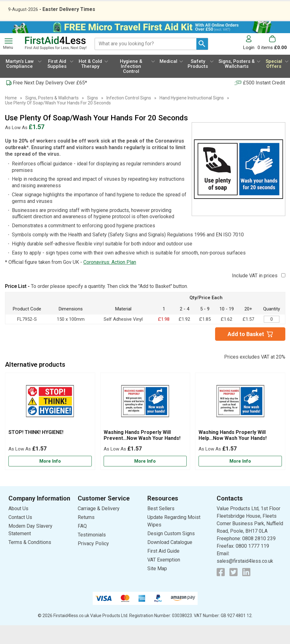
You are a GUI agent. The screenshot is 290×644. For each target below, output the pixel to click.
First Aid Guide (163, 570)
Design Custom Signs (171, 552)
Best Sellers (161, 527)
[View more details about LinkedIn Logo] (246, 591)
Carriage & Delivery (99, 527)
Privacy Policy (93, 562)
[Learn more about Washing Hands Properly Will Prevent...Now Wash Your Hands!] (145, 480)
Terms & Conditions (30, 561)
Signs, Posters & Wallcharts (52, 117)
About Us (18, 527)
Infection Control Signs (129, 117)
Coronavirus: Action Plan (110, 281)
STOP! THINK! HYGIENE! (36, 451)
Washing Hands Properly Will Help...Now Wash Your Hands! (233, 454)
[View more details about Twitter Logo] (233, 591)
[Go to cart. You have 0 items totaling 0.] (272, 61)
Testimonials (92, 553)
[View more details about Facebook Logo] (221, 591)
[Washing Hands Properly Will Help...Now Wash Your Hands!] (240, 440)
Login (249, 66)
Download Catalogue (170, 561)
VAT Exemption (164, 579)
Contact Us (20, 536)
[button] (250, 61)
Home (11, 117)
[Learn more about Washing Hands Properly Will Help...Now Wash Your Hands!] (240, 480)
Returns (86, 536)
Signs (93, 117)
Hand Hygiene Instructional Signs (192, 117)
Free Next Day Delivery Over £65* (50, 101)
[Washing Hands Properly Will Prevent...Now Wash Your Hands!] (145, 440)
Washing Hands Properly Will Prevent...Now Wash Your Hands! (142, 454)
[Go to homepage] (56, 62)
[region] (50, 421)
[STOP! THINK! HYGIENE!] (50, 440)
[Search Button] (202, 63)
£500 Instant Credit (264, 101)
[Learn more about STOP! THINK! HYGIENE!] (50, 480)
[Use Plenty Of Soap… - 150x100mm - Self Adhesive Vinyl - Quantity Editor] (272, 338)
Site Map (157, 587)
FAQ (82, 545)
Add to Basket (246, 353)
